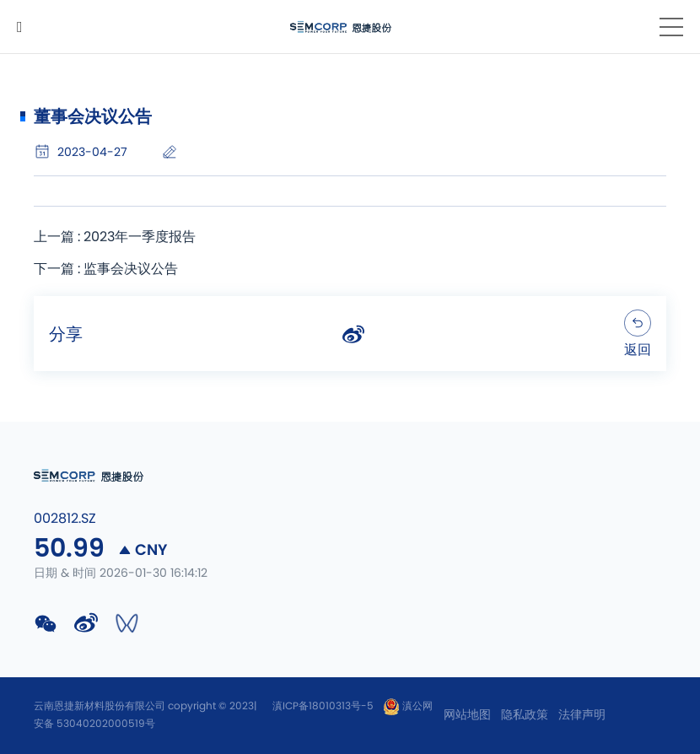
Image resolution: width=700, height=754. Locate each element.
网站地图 (467, 715)
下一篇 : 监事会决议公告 (106, 269)
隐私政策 (525, 715)
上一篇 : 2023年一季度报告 (115, 237)
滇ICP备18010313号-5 (323, 706)
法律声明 (582, 715)
